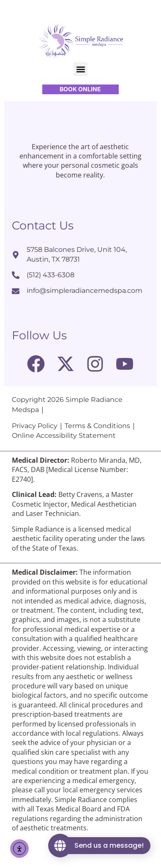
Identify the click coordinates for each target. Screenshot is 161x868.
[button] (80, 69)
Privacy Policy (35, 451)
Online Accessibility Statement (64, 461)
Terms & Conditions (97, 451)
